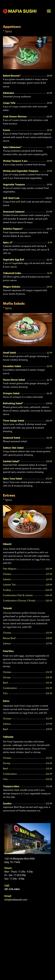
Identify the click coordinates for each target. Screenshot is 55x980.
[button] (49, 11)
